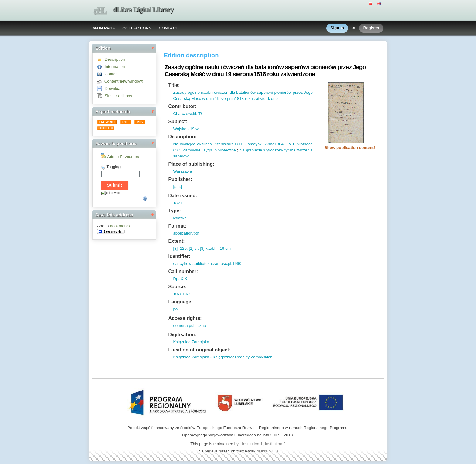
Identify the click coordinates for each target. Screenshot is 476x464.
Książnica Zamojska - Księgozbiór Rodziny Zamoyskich (223, 357)
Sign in (337, 28)
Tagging (113, 167)
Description (115, 59)
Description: (182, 137)
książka (180, 218)
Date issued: (183, 196)
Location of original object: (199, 350)
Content (112, 74)
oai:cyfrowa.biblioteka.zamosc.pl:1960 (207, 264)
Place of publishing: (191, 164)
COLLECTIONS (137, 28)
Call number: (183, 271)
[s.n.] (177, 186)
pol (176, 309)
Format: (177, 226)
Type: (174, 211)
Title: (174, 85)
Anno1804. (274, 144)
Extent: (176, 241)
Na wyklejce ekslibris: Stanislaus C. (206, 144)
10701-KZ (182, 294)
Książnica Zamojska (191, 342)
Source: (177, 287)
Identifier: (179, 256)
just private (113, 193)
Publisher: (180, 179)
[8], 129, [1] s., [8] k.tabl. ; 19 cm (202, 248)
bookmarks (120, 226)
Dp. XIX (180, 279)
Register (371, 28)
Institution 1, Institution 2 (264, 444)
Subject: (178, 122)
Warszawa (182, 171)
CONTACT (168, 28)
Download (114, 88)
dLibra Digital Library (143, 10)
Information (115, 67)
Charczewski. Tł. (188, 114)
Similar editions (118, 96)
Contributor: (182, 106)
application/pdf (186, 233)
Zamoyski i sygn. (197, 150)
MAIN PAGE (104, 28)
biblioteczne (224, 150)
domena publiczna (189, 325)
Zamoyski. (254, 144)
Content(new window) (124, 81)
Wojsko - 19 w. (186, 129)
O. (241, 144)
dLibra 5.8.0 (268, 451)
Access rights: (185, 318)
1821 (178, 203)
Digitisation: (182, 335)
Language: (180, 302)
